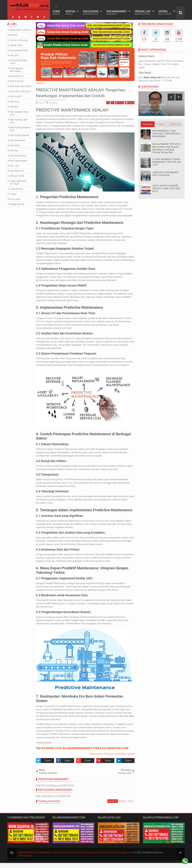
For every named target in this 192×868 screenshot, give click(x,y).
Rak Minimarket (117, 12)
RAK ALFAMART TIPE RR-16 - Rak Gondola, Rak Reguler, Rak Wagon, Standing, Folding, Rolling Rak (167, 148)
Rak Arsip (14, 101)
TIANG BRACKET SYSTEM (18, 182)
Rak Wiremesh (17, 170)
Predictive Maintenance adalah (119, 759)
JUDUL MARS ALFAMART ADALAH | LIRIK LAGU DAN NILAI (166, 188)
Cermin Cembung (18, 40)
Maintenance (96, 759)
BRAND (13, 34)
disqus (131, 806)
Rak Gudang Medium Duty (20, 128)
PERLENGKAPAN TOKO (18, 61)
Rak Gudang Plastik (19, 135)
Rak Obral (15, 145)
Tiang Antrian (16, 188)
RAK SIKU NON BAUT (21, 91)
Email (130, 108)
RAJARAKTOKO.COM (115, 753)
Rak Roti (14, 150)
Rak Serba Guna (18, 155)
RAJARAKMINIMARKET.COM (81, 753)
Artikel (165, 12)
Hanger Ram (16, 45)
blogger (122, 806)
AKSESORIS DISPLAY (20, 29)
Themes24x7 (25, 861)
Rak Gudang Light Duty (19, 120)
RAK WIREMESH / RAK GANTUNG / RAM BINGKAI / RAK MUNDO (167, 133)
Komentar (175, 124)
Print (120, 108)
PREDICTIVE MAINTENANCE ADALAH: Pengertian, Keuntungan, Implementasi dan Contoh (83, 95)
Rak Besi (14, 106)
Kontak (70, 12)
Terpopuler (148, 124)
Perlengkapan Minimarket (16, 69)
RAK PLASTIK (17, 81)
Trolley (13, 193)
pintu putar (15, 198)
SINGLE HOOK (17, 175)
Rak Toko (14, 165)
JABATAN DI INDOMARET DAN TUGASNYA (165, 173)
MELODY (14, 55)
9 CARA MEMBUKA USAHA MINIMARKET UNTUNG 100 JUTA (166, 161)
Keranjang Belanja (19, 50)
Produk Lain (143, 12)
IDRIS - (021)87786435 (153, 104)
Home (56, 12)
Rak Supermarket (18, 160)
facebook (113, 806)
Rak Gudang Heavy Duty (19, 113)
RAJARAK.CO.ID (51, 753)
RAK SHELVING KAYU (21, 86)
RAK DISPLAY (17, 76)
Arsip (161, 124)
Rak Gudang (91, 12)
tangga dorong (17, 204)
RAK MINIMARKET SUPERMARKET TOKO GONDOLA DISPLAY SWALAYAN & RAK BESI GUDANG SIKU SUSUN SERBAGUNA (81, 858)
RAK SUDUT (16, 96)
